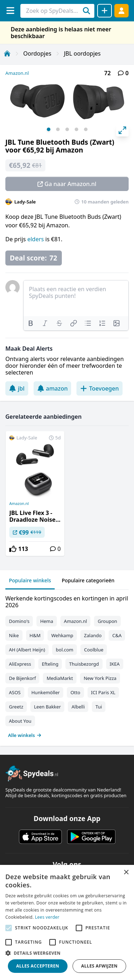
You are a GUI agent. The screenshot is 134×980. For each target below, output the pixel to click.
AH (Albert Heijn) (27, 650)
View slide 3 (67, 129)
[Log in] (121, 11)
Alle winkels (25, 735)
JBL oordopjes (82, 53)
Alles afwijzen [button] (99, 966)
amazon (53, 388)
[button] (67, 953)
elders (36, 239)
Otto (75, 692)
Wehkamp (62, 635)
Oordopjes (37, 53)
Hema (46, 621)
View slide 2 (58, 129)
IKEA (115, 664)
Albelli (78, 707)
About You (20, 721)
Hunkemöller (46, 692)
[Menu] (10, 11)
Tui (99, 707)
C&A (117, 635)
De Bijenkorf (22, 678)
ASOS (15, 692)
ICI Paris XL (103, 692)
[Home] (7, 53)
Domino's (19, 621)
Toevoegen (99, 388)
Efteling (50, 664)
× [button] (126, 873)
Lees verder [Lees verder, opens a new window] (47, 917)
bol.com (64, 650)
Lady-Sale (25, 202)
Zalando (93, 635)
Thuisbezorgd (84, 664)
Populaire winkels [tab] (30, 580)
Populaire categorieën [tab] (88, 580)
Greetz (16, 707)
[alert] (67, 922)
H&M (35, 635)
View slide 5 (86, 129)
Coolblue (94, 650)
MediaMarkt (60, 678)
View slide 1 (49, 129)
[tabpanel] (67, 665)
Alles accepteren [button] (38, 966)
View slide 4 (76, 129)
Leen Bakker (47, 707)
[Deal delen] (105, 11)
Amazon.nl (17, 73)
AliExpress (20, 664)
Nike (14, 635)
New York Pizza (100, 678)
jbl (17, 388)
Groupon (107, 621)
